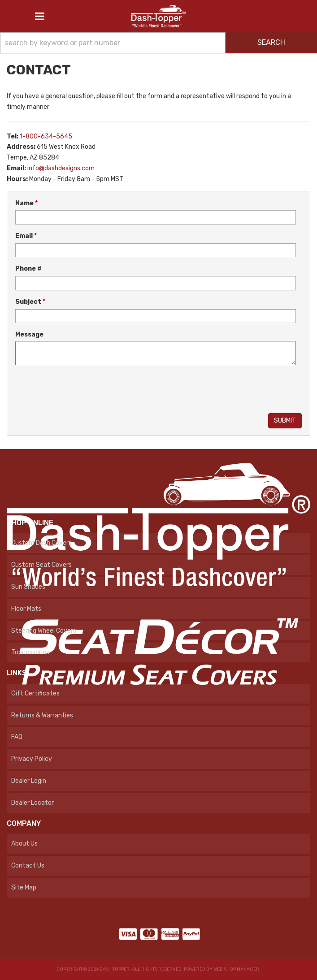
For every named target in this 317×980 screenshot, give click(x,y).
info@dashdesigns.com (61, 168)
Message (29, 335)
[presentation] (83, 390)
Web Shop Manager (236, 969)
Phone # (28, 269)
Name (26, 203)
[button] (158, 43)
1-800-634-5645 (46, 136)
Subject (30, 302)
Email (26, 236)
